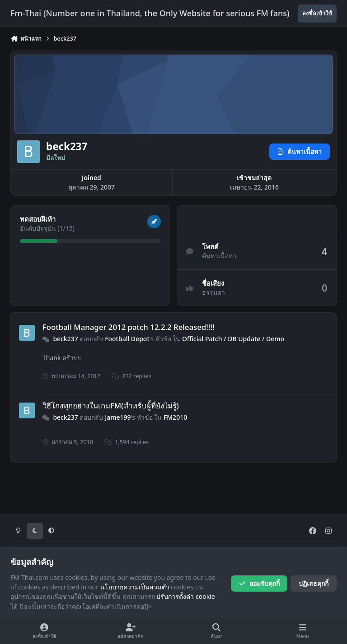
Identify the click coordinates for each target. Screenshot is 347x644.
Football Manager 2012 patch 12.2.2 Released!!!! (129, 327)
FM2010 (175, 417)
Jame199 (118, 417)
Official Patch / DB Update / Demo (233, 339)
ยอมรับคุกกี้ (259, 583)
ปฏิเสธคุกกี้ (314, 583)
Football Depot (127, 339)
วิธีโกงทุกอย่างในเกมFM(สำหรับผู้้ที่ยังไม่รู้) (111, 405)
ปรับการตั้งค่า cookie (185, 596)
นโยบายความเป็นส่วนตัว (135, 587)
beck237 (65, 339)
